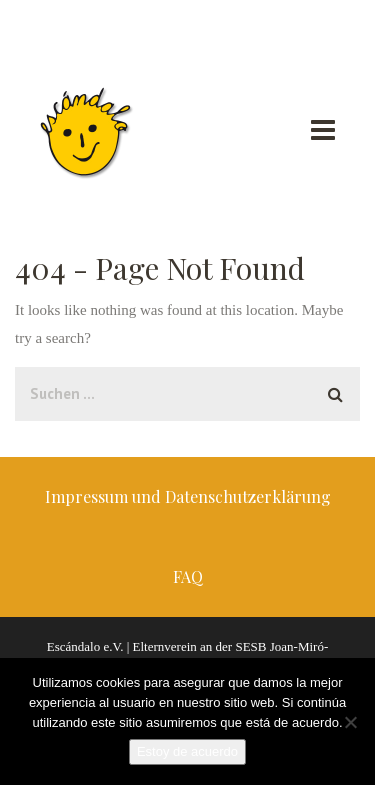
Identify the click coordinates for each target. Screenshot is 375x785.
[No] (350, 722)
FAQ (188, 576)
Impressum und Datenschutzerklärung (188, 496)
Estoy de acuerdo (187, 751)
